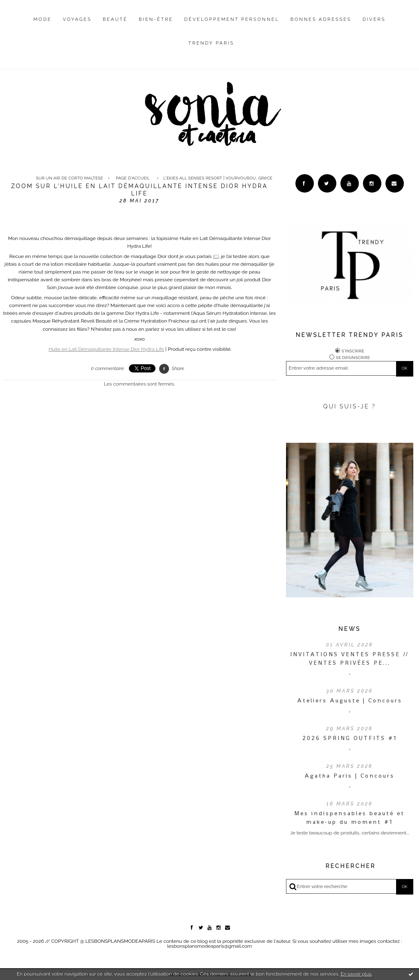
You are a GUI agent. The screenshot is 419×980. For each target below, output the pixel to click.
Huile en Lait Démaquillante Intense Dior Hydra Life (107, 349)
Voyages (77, 19)
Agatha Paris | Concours (349, 776)
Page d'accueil (133, 178)
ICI (216, 256)
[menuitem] (43, 26)
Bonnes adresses (321, 19)
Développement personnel (232, 19)
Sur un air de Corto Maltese (70, 178)
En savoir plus (356, 974)
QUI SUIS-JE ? (350, 406)
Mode (43, 19)
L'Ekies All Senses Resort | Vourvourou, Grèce (218, 178)
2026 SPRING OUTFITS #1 (350, 738)
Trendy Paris (211, 43)
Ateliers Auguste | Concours (350, 700)
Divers (374, 19)
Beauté (115, 19)
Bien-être (156, 19)
